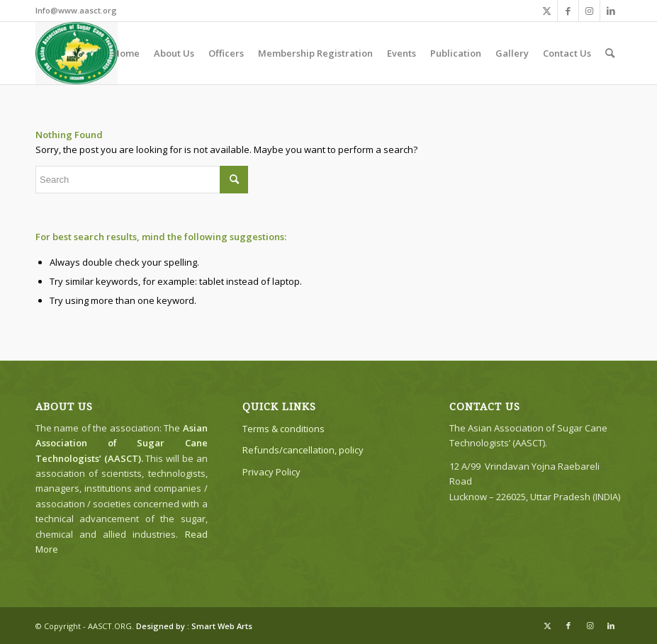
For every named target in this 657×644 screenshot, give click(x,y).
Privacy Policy (271, 472)
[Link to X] (547, 11)
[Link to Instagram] (589, 11)
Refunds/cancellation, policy (303, 450)
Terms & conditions (283, 429)
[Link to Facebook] (568, 11)
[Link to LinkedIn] (611, 11)
